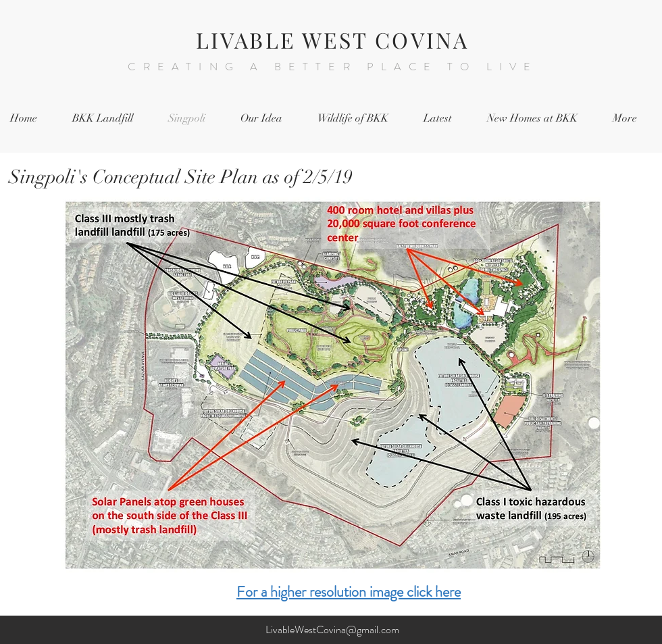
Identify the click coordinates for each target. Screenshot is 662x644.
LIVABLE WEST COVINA (333, 40)
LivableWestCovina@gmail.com (332, 629)
